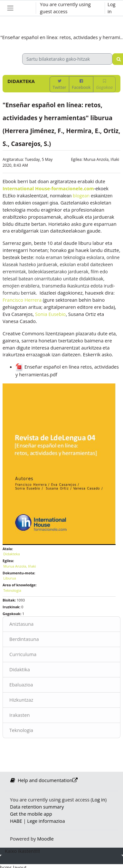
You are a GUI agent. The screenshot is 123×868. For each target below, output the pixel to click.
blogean (81, 196)
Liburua (9, 578)
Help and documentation (44, 780)
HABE (16, 821)
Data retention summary (37, 807)
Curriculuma (23, 654)
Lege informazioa (46, 821)
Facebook (81, 84)
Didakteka (11, 554)
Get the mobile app (31, 814)
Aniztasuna (21, 624)
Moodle (45, 839)
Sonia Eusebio (50, 314)
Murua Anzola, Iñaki (101, 159)
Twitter (59, 84)
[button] (25, 8)
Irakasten (19, 715)
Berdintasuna (24, 639)
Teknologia (21, 730)
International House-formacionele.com (48, 188)
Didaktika (20, 669)
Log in (111, 8)
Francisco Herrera (22, 300)
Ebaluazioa (21, 685)
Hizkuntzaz (21, 700)
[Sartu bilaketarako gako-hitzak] (67, 59)
